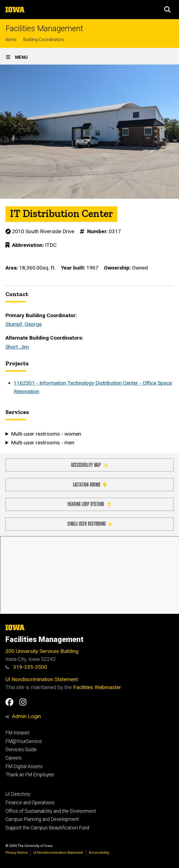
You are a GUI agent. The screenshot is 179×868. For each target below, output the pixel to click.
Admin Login (26, 716)
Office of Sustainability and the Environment (51, 811)
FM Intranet (18, 733)
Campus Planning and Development (42, 819)
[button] (167, 10)
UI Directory (18, 794)
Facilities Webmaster (97, 687)
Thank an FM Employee (30, 775)
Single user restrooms (89, 523)
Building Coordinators (44, 40)
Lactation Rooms (90, 484)
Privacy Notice (17, 853)
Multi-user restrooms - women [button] (46, 434)
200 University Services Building (42, 651)
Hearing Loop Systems (89, 504)
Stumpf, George (24, 324)
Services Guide (21, 750)
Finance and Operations (30, 803)
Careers (14, 758)
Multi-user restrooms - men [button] (43, 443)
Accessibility (99, 853)
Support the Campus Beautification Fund (47, 828)
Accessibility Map (90, 464)
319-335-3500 (26, 667)
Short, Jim (17, 347)
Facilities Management (44, 29)
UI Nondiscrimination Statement (42, 679)
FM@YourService (24, 741)
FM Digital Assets (24, 766)
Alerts (11, 40)
